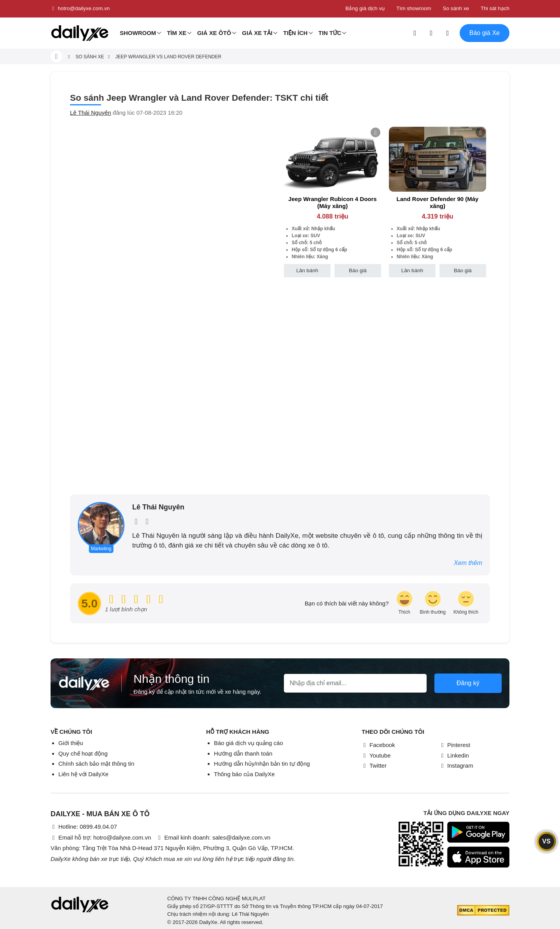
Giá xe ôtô (214, 33)
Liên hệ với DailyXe (83, 774)
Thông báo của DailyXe (244, 774)
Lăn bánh (307, 270)
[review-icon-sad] (466, 603)
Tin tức (330, 33)
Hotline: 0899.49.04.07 (84, 827)
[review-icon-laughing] (404, 603)
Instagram (456, 765)
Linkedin (454, 755)
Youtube (376, 755)
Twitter (374, 765)
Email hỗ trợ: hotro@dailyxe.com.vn (101, 837)
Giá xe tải (257, 33)
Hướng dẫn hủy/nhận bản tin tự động (262, 764)
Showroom (138, 33)
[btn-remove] (375, 132)
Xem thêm (468, 563)
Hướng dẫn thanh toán (243, 753)
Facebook (378, 745)
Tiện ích (295, 33)
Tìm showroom (414, 8)
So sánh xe (456, 8)
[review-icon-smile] (433, 603)
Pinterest (455, 745)
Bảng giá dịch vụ (365, 8)
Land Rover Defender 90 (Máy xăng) (438, 202)
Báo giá (358, 270)
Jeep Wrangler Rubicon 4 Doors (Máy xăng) (332, 202)
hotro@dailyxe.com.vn (80, 9)
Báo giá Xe (485, 33)
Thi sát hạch (495, 8)
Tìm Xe (177, 33)
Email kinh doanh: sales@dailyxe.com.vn (213, 837)
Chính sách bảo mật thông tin (96, 764)
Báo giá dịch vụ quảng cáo (248, 743)
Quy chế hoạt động (83, 753)
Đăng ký (468, 683)
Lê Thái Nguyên (91, 113)
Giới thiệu (71, 743)
